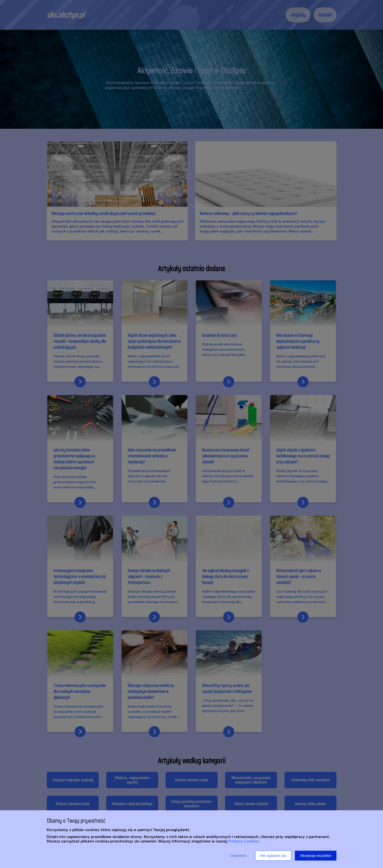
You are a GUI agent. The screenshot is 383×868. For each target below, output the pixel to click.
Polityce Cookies (243, 841)
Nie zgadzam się (273, 856)
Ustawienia (238, 856)
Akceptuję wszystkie (316, 856)
